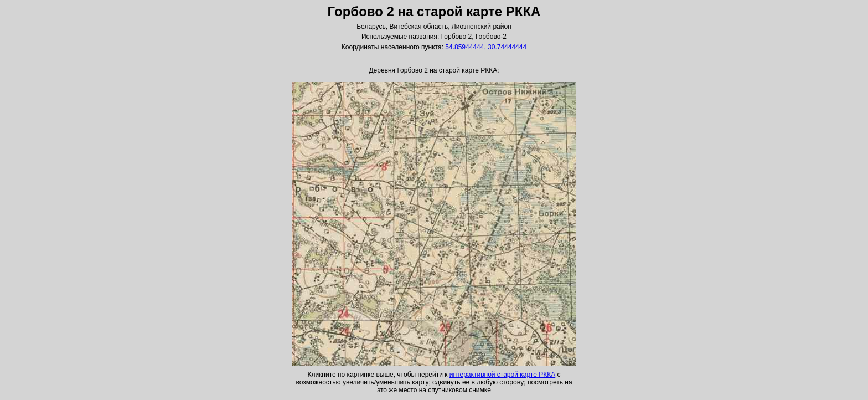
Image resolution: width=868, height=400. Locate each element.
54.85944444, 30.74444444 (486, 47)
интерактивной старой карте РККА (502, 375)
